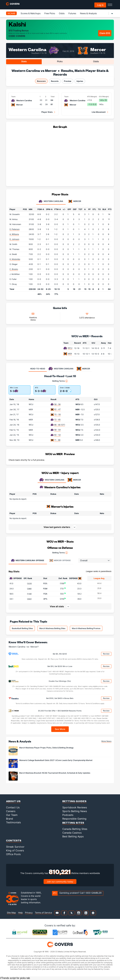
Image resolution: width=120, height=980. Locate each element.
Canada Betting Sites (75, 829)
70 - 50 (57, 414)
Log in (100, 5)
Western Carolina (27, 49)
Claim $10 (105, 33)
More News (106, 741)
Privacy (29, 913)
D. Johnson (14, 239)
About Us (13, 801)
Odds (62, 13)
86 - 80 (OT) (60, 425)
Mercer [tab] (75, 201)
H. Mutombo (15, 259)
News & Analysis (88, 13)
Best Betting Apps (73, 836)
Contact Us (13, 807)
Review (106, 654)
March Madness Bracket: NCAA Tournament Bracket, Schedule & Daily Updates (55, 773)
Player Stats (47, 112)
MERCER (74, 480)
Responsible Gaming (74, 819)
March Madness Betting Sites (52, 628)
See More (60, 729)
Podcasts (68, 815)
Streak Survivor (15, 847)
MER (70, 354)
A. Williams (14, 234)
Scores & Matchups (31, 13)
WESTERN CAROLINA (52, 480)
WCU (70, 348)
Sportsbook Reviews (75, 807)
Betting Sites (73, 823)
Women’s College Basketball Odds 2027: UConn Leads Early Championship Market (56, 760)
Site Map (11, 913)
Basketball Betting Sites (22, 628)
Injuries (80, 81)
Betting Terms (60, 381)
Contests (14, 840)
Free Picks (50, 13)
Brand (10, 819)
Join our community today (60, 882)
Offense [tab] (28, 560)
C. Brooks (14, 269)
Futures (72, 13)
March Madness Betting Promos (86, 628)
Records (55, 81)
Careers (11, 811)
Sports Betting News (75, 811)
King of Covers (15, 850)
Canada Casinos (72, 833)
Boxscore (41, 81)
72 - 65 (57, 420)
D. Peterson (15, 229)
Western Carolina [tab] (51, 201)
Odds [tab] (96, 61)
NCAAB (11, 13)
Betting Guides (74, 801)
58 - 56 (57, 404)
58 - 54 (57, 430)
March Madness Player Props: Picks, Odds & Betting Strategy (46, 748)
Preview (68, 81)
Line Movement (99, 112)
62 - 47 (57, 409)
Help (20, 913)
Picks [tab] (60, 61)
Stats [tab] (24, 61)
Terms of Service (43, 913)
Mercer (98, 49)
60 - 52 (57, 435)
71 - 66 (57, 440)
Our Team (12, 815)
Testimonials (13, 822)
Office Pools (13, 854)
